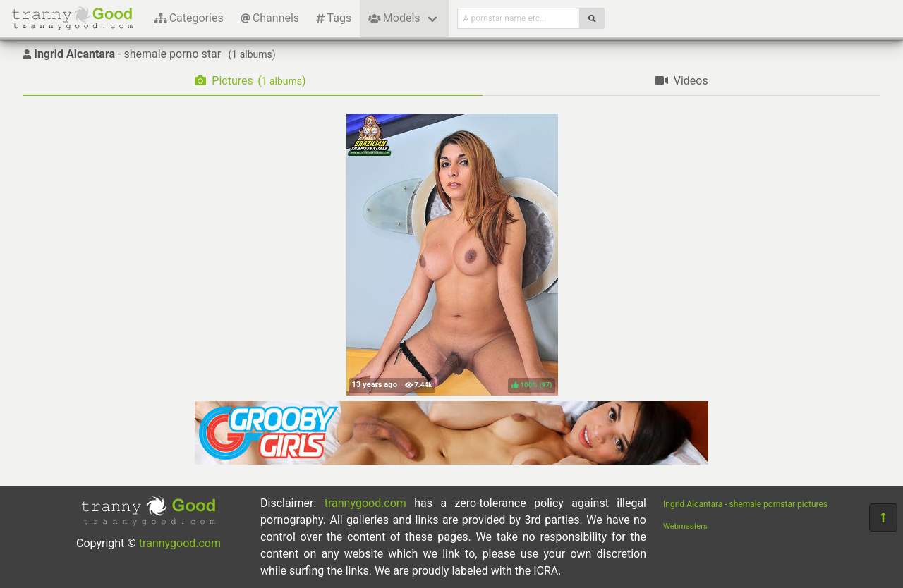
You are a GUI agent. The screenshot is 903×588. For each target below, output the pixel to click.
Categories (189, 18)
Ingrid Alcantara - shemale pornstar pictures (745, 504)
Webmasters (685, 526)
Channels (270, 18)
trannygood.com (180, 543)
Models (394, 18)
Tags (334, 18)
